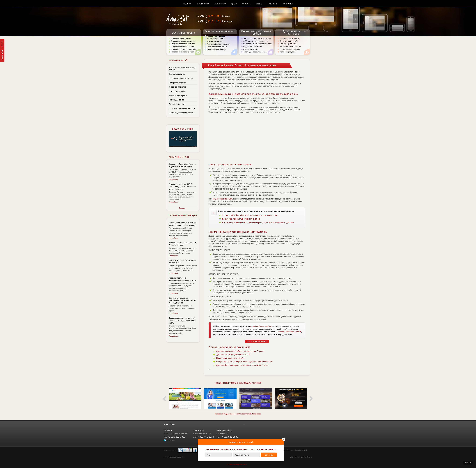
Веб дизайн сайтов (177, 74)
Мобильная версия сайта (237, 464)
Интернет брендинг (177, 91)
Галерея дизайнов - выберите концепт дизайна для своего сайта (245, 362)
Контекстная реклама (216, 39)
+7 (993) (214, 21)
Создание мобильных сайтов (183, 46)
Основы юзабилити (177, 104)
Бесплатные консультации (290, 46)
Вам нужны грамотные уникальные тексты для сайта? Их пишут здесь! (182, 300)
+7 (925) (213, 16)
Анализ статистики (251, 49)
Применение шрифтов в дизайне (231, 358)
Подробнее (173, 180)
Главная (187, 4)
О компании (203, 4)
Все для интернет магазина (181, 78)
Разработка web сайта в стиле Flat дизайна (241, 219)
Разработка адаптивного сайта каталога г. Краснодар (238, 414)
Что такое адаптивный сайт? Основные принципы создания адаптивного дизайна (258, 222)
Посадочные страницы (216, 36)
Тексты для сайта (176, 100)
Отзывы (246, 4)
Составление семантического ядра (258, 44)
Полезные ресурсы (287, 52)
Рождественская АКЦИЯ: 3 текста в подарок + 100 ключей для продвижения (182, 187)
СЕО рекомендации (177, 83)
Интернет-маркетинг (178, 87)
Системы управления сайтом (181, 113)
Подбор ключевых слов (253, 46)
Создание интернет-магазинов (183, 41)
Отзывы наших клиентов (290, 38)
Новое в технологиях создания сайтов (182, 69)
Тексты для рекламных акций (255, 52)
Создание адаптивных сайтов (183, 44)
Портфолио (220, 4)
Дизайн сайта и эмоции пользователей (233, 355)
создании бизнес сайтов (261, 326)
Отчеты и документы (288, 44)
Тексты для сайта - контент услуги (257, 38)
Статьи (259, 4)
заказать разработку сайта (290, 332)
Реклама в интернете (178, 96)
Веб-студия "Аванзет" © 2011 (301, 457)
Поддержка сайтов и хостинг (182, 52)
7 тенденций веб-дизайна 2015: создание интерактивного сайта (250, 215)
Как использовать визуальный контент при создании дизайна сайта (182, 320)
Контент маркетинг (215, 41)
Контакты (288, 4)
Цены (234, 4)
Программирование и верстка (182, 108)
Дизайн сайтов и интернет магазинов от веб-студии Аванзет (243, 365)
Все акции (183, 208)
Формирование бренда (216, 49)
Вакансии (273, 4)
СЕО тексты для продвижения (256, 41)
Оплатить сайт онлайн (289, 41)
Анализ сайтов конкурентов (218, 44)
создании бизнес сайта (222, 199)
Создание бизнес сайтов (181, 38)
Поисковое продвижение (217, 47)
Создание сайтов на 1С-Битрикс (184, 49)
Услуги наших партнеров (290, 49)
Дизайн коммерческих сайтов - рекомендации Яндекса (240, 351)
